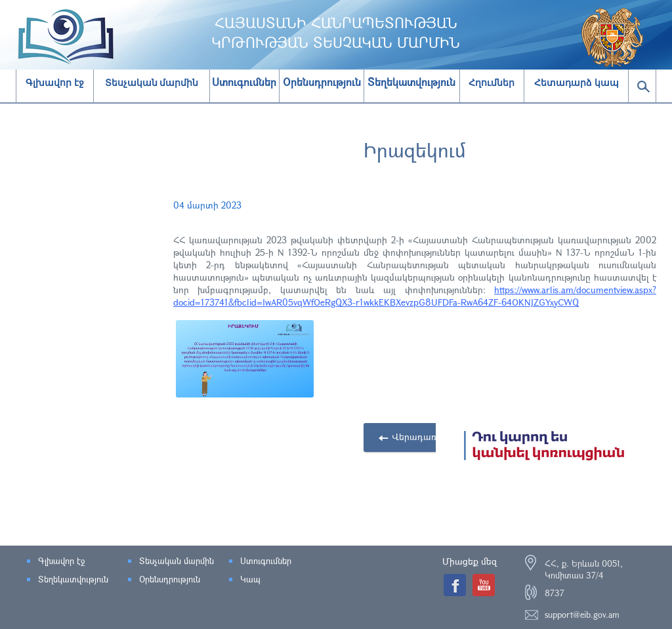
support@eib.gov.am (582, 615)
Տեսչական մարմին (152, 83)
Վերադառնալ (422, 436)
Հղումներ (492, 83)
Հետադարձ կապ (577, 83)
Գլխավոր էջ (55, 83)
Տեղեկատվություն (73, 579)
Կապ (250, 579)
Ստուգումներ (266, 561)
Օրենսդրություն (170, 579)
